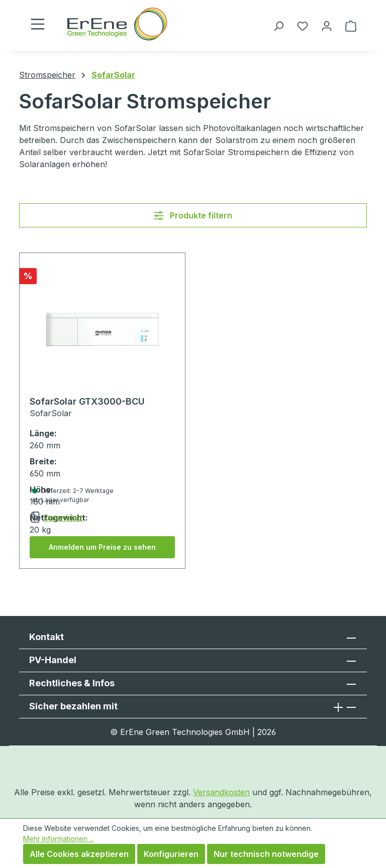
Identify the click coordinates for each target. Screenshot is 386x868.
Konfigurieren (171, 854)
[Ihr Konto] (327, 26)
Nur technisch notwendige (266, 854)
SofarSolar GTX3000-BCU (87, 401)
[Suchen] (278, 26)
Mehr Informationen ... (59, 839)
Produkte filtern (193, 215)
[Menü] (38, 24)
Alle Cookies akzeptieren (79, 854)
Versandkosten (221, 792)
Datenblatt (63, 518)
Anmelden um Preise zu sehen (102, 547)
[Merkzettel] (303, 26)
